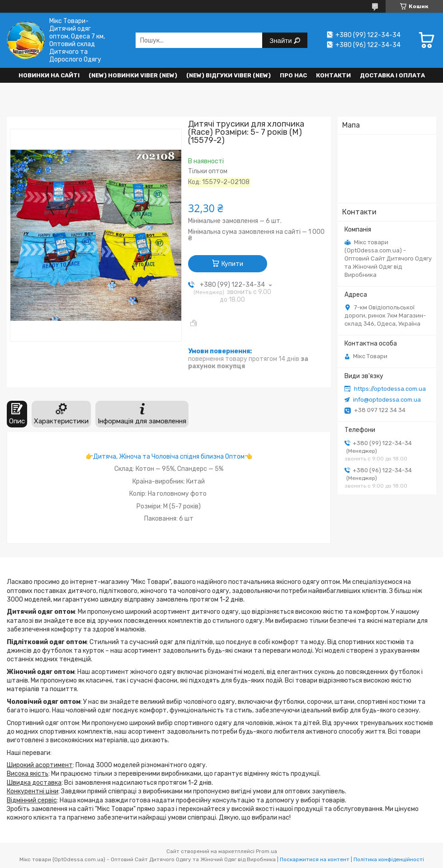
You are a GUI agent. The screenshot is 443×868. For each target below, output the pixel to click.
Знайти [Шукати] (281, 40)
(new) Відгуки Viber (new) (229, 75)
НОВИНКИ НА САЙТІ (49, 75)
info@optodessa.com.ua (387, 400)
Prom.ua (266, 851)
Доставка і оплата (392, 75)
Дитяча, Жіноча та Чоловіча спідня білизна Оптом (169, 457)
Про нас (293, 75)
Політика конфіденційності (389, 859)
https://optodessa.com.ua (390, 389)
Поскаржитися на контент (315, 859)
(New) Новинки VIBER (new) (133, 75)
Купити (232, 264)
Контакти (333, 75)
